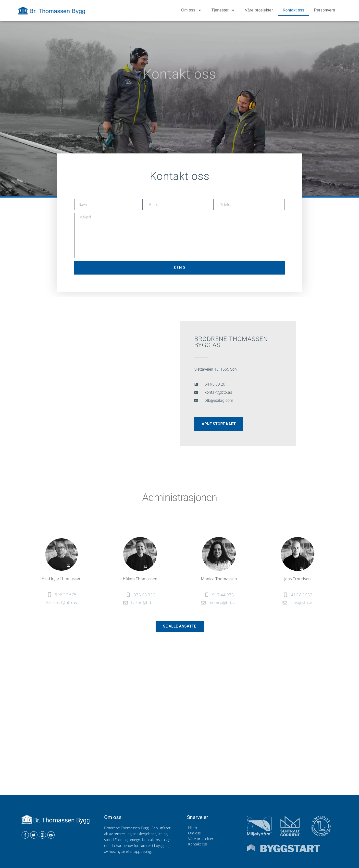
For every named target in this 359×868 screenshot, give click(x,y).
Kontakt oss (294, 9)
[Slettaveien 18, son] (179, 726)
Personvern (325, 9)
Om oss (191, 9)
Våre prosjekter (259, 9)
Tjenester (223, 9)
